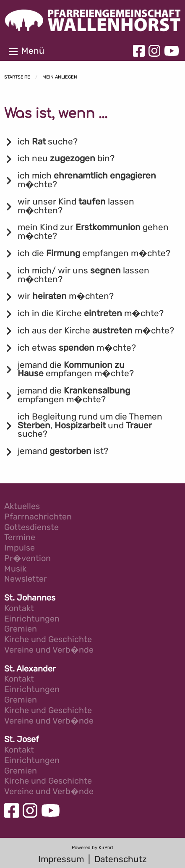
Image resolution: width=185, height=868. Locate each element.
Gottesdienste (31, 528)
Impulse (20, 548)
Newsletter (26, 579)
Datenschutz (121, 859)
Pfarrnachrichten (38, 517)
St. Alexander (30, 669)
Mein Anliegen (60, 77)
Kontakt (19, 609)
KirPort (106, 848)
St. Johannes (30, 598)
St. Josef (22, 740)
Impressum (61, 859)
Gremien (21, 629)
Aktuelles (22, 507)
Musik (15, 569)
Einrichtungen (32, 619)
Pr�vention (27, 559)
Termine (20, 538)
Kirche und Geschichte (48, 640)
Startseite (17, 77)
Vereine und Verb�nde (49, 650)
